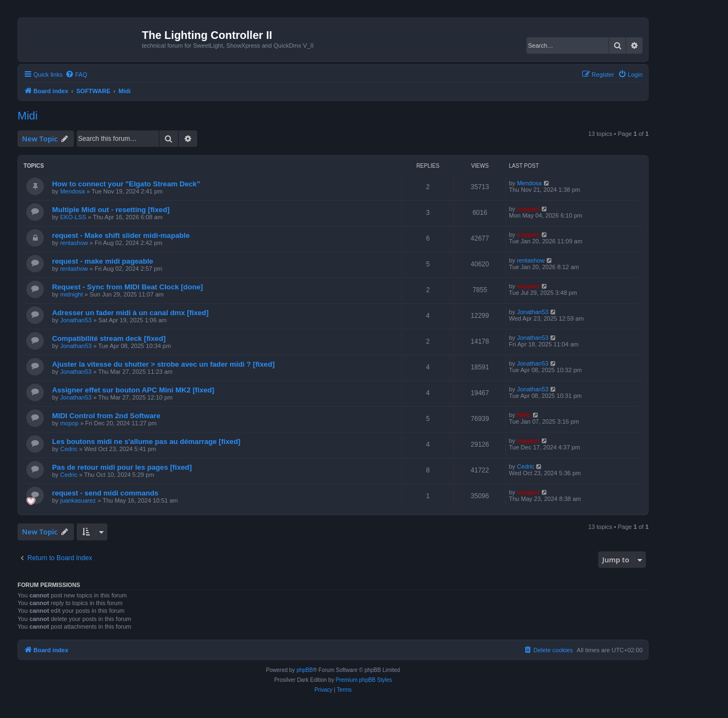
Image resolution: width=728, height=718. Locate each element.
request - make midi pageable (103, 261)
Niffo (524, 415)
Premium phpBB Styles (364, 680)
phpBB (305, 670)
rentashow (74, 243)
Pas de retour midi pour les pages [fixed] (122, 467)
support (528, 209)
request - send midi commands (105, 493)
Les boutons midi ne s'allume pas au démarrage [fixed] (146, 441)
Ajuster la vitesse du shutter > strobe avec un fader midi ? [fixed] (163, 364)
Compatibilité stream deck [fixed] (109, 338)
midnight (72, 294)
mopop (70, 423)
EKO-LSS (73, 217)
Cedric (69, 449)
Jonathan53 (76, 320)
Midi (28, 116)
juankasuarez (78, 500)
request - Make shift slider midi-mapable (121, 235)
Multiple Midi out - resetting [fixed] (111, 210)
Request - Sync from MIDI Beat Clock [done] (128, 287)
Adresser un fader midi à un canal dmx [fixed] (130, 313)
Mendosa (73, 191)
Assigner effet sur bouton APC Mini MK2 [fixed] (133, 390)
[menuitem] (76, 75)
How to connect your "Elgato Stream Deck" (126, 184)
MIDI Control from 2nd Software (106, 416)
